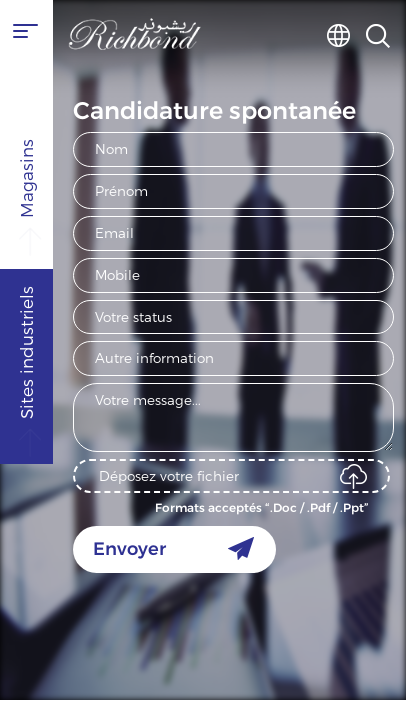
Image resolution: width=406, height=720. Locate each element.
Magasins (28, 233)
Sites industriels (28, 434)
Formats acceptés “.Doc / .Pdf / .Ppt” (262, 507)
